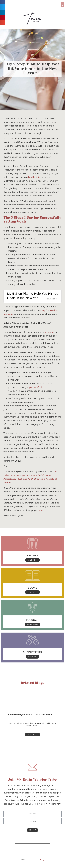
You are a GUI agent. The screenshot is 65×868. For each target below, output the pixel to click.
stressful (49, 332)
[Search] (46, 840)
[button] (62, 4)
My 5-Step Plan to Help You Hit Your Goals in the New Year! (33, 296)
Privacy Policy (39, 860)
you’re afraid (36, 387)
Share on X (52, 299)
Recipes (32, 555)
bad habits (34, 177)
